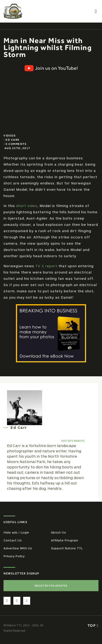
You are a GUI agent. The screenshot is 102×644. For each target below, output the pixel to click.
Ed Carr (13, 140)
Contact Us (13, 540)
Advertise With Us (18, 548)
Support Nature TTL (67, 548)
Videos (10, 136)
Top (93, 625)
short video (27, 206)
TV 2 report (46, 266)
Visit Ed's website (73, 441)
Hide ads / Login (16, 532)
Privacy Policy (14, 556)
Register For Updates (51, 586)
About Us (58, 532)
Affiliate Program (64, 540)
